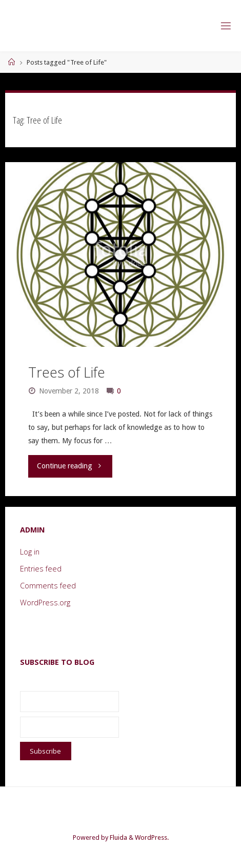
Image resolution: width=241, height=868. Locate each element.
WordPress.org (45, 603)
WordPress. (152, 837)
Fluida (118, 837)
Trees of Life (67, 372)
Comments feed (48, 586)
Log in (30, 552)
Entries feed (41, 569)
